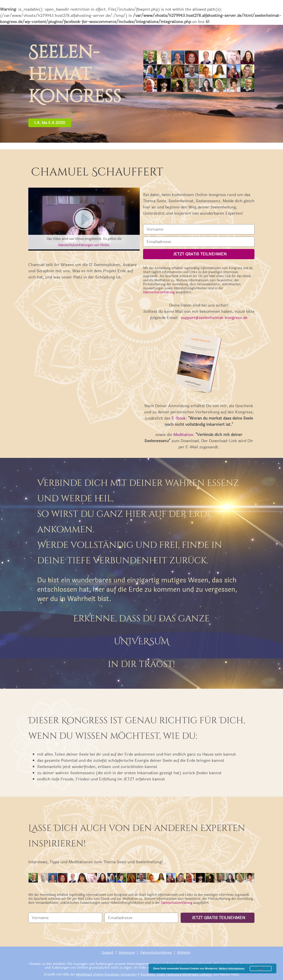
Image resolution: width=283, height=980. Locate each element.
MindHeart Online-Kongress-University (106, 975)
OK (261, 968)
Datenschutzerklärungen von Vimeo (84, 245)
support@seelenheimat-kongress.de (214, 318)
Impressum (127, 953)
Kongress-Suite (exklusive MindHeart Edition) (177, 975)
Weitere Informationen (232, 968)
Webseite (184, 953)
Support (108, 953)
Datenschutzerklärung (159, 292)
